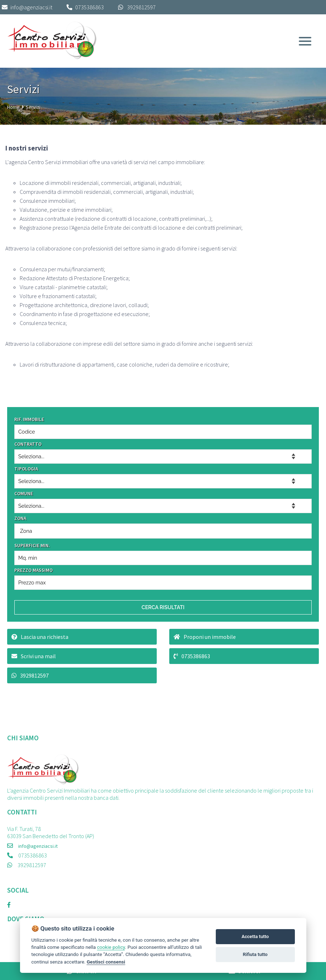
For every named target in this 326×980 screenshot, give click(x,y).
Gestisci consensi (106, 962)
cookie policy (111, 947)
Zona (26, 531)
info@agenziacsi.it (27, 7)
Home (13, 107)
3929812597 (141, 7)
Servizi (33, 107)
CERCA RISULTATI (163, 607)
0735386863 (89, 7)
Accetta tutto (255, 936)
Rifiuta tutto (255, 954)
